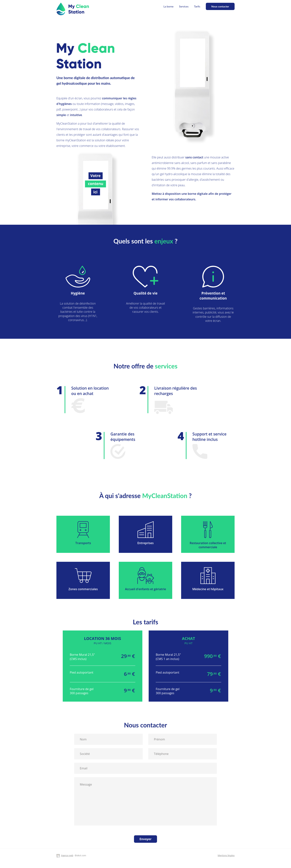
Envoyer (145, 839)
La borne (169, 6)
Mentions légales (226, 856)
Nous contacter (220, 6)
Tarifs (197, 6)
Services (184, 6)
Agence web (67, 856)
